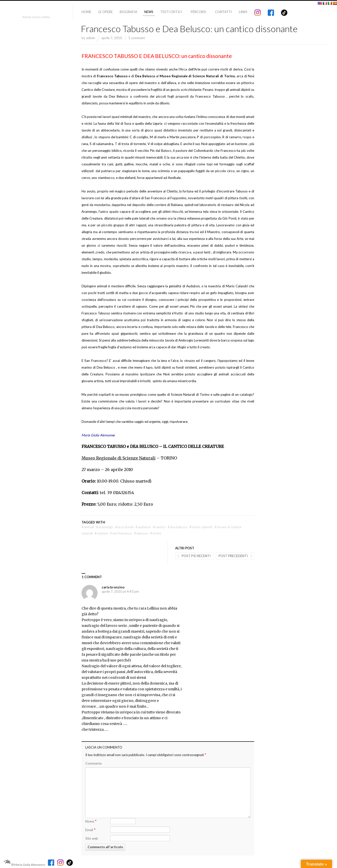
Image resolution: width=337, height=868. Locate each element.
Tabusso (141, 533)
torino (156, 533)
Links (243, 12)
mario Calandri (201, 527)
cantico (159, 527)
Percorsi (198, 12)
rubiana (101, 533)
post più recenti (196, 556)
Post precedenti (233, 556)
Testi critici (171, 12)
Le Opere (106, 12)
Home (86, 12)
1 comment (137, 38)
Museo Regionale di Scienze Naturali (119, 458)
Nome (91, 821)
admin (91, 38)
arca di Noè (124, 527)
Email (90, 829)
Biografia (128, 12)
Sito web (92, 838)
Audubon (143, 527)
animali (88, 527)
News (149, 12)
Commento (94, 763)
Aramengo (105, 527)
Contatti (223, 12)
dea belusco (178, 527)
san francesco (121, 533)
